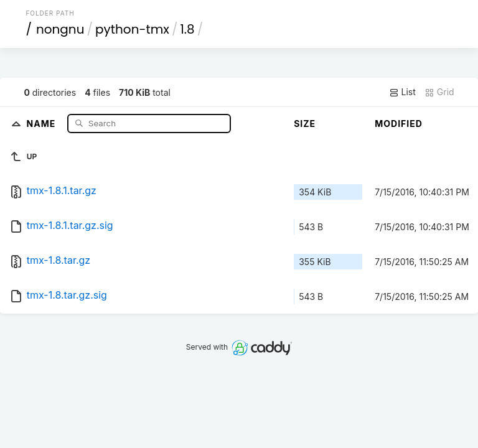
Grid (439, 92)
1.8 (187, 29)
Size (305, 124)
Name (43, 123)
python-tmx (132, 29)
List (402, 92)
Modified (399, 124)
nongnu (60, 29)
